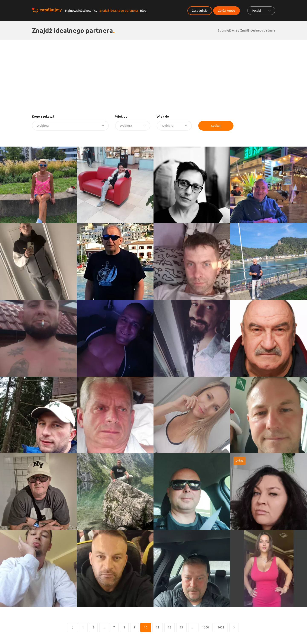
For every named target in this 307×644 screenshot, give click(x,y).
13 (181, 627)
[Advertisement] (153, 72)
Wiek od (121, 116)
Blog (143, 11)
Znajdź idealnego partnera (119, 11)
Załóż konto (227, 11)
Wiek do (163, 116)
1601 (221, 627)
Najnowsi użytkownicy (81, 11)
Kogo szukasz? (43, 116)
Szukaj (216, 126)
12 (169, 627)
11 (158, 627)
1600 (206, 627)
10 (146, 627)
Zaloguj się (200, 11)
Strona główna (227, 30)
